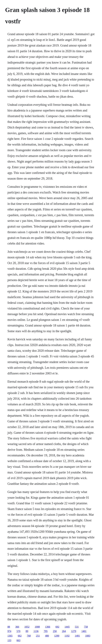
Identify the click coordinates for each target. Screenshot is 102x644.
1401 (84, 631)
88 (9, 627)
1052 (27, 627)
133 (9, 640)
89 (27, 631)
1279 (74, 631)
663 (19, 640)
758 (86, 627)
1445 (67, 627)
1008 (37, 627)
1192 (67, 636)
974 (9, 631)
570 (19, 631)
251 (38, 636)
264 (64, 631)
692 (57, 627)
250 (55, 631)
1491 (77, 636)
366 (17, 627)
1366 (48, 627)
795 (46, 631)
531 (77, 627)
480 (47, 636)
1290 (57, 636)
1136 (36, 631)
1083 (88, 636)
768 (29, 636)
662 (20, 636)
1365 (10, 636)
